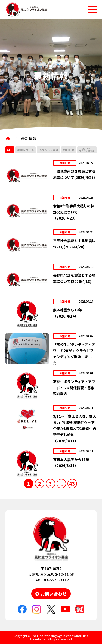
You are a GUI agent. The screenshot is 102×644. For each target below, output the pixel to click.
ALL (10, 150)
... (61, 483)
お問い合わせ (54, 594)
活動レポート (25, 150)
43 (72, 483)
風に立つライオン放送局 (87, 150)
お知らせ (69, 150)
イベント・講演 (49, 150)
